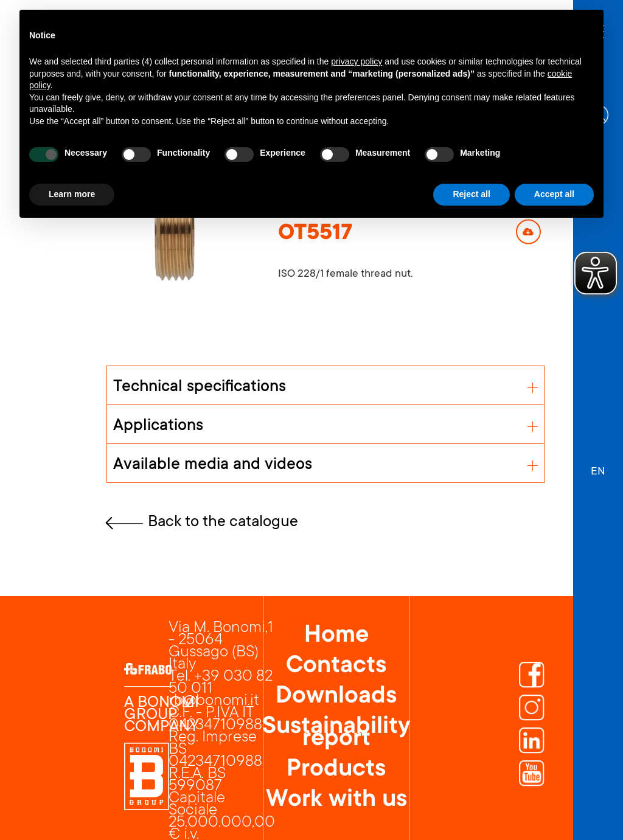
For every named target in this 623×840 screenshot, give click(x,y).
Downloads (336, 697)
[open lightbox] (174, 232)
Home (336, 636)
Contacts (336, 667)
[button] (598, 466)
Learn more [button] (72, 194)
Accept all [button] (554, 194)
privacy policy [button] (357, 61)
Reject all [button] (471, 194)
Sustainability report (336, 734)
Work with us (336, 800)
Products (336, 770)
